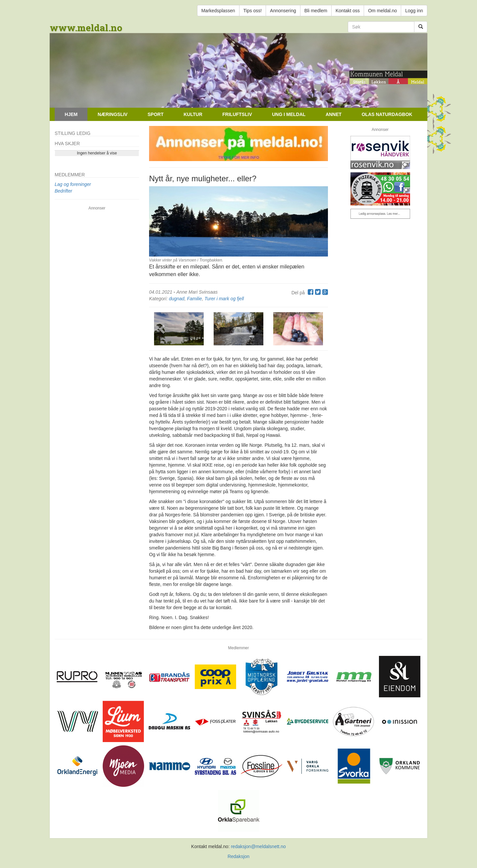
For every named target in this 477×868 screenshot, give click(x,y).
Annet (334, 114)
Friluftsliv (237, 114)
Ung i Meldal (289, 114)
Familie (194, 299)
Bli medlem (316, 11)
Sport (155, 114)
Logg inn (414, 11)
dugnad (177, 299)
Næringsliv (113, 114)
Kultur (193, 114)
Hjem (71, 114)
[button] (162, 329)
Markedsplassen (218, 11)
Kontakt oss (348, 11)
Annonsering (283, 11)
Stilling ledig (73, 133)
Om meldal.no (382, 11)
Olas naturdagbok (387, 114)
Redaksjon (238, 856)
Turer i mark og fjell (224, 299)
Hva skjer (67, 144)
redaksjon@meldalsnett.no (258, 846)
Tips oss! (253, 11)
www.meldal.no (86, 28)
